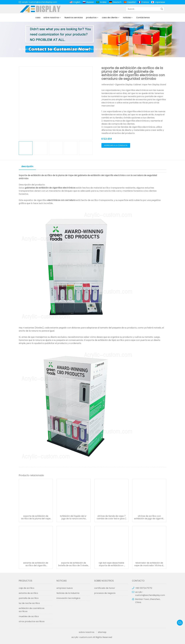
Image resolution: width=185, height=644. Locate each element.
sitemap (102, 632)
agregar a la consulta (116, 145)
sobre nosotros (51, 18)
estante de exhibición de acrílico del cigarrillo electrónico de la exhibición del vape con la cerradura (36, 564)
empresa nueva (65, 588)
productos (91, 18)
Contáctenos (143, 18)
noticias (127, 18)
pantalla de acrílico (58, 49)
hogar (25, 49)
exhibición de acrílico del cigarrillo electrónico (96, 49)
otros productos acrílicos (32, 621)
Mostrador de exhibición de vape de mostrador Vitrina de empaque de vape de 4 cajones (149, 564)
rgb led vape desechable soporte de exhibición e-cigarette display (111, 564)
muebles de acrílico (29, 616)
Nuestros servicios (74, 18)
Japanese (160, 2)
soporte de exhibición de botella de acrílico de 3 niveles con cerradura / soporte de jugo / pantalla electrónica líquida (74, 564)
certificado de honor (105, 588)
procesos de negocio (105, 593)
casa (38, 18)
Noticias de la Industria (68, 593)
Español (131, 2)
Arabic (103, 2)
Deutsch (117, 2)
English (77, 2)
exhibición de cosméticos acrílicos (32, 610)
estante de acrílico (28, 593)
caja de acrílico (27, 588)
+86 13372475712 (144, 588)
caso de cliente (110, 18)
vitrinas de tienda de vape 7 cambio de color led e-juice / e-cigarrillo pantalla (111, 517)
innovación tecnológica (68, 598)
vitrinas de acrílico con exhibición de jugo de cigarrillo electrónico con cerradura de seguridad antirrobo (149, 517)
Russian (90, 2)
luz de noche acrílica (29, 603)
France (145, 2)
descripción (27, 166)
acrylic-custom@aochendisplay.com (40, 2)
